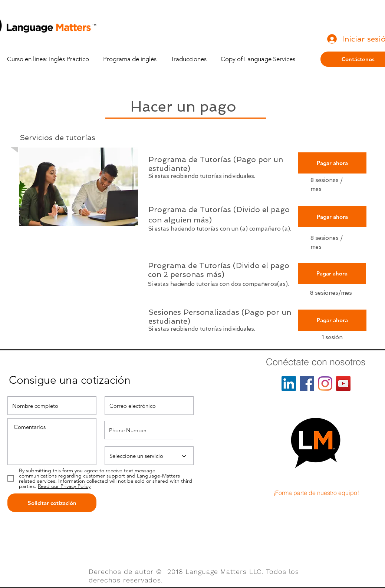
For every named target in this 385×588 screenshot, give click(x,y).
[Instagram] (325, 384)
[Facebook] (307, 384)
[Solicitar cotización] (52, 503)
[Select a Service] (149, 456)
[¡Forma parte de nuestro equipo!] (316, 493)
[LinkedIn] (289, 384)
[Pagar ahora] (332, 163)
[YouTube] (343, 384)
